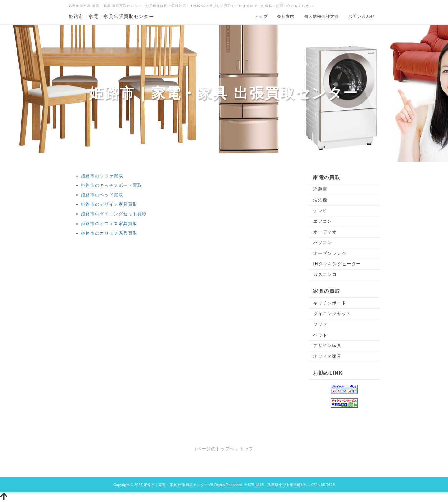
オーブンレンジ (330, 253)
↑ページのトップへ (215, 449)
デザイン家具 (327, 345)
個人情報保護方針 (322, 16)
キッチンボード (330, 303)
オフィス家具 (327, 356)
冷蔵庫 (320, 189)
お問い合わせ (362, 16)
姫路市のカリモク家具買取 (109, 233)
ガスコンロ (325, 274)
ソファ (320, 324)
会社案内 (286, 16)
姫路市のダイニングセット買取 (114, 214)
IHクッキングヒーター (337, 264)
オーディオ (325, 232)
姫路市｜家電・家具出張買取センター (111, 16)
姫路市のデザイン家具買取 (109, 204)
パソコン (323, 243)
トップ (261, 16)
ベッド (320, 335)
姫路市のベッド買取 (102, 195)
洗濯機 (320, 200)
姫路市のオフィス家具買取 (109, 224)
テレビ (320, 210)
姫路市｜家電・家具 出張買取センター (176, 485)
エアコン (323, 221)
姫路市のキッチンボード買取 (112, 185)
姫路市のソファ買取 (102, 176)
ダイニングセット (332, 314)
